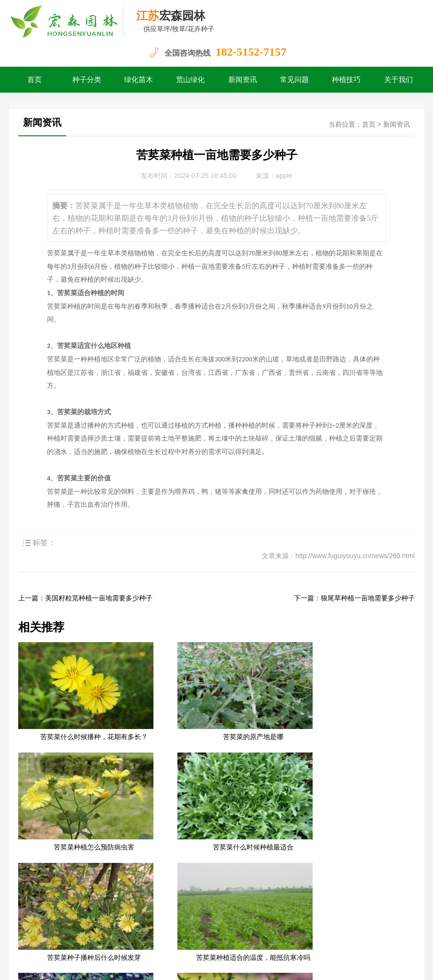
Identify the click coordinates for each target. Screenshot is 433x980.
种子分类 (87, 80)
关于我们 (398, 80)
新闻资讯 (243, 80)
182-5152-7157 (251, 52)
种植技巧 (346, 80)
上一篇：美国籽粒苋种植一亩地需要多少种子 (85, 598)
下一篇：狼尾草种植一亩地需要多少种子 (354, 598)
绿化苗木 (139, 80)
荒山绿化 (190, 80)
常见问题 (294, 80)
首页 (35, 80)
